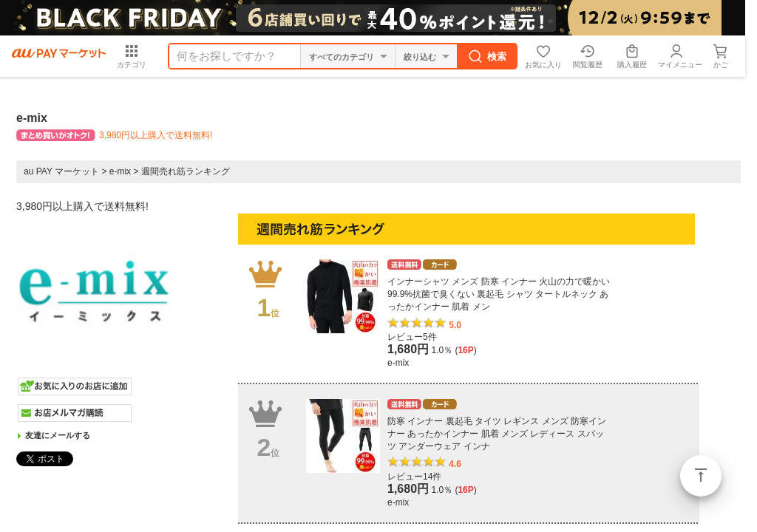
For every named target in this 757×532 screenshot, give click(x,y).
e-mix (120, 171)
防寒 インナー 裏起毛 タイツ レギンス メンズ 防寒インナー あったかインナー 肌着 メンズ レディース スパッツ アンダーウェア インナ (497, 434)
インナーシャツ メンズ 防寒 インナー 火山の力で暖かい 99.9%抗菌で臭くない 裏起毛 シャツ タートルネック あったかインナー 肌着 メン (499, 294)
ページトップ (701, 476)
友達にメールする (58, 435)
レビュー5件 (412, 337)
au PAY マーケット (61, 171)
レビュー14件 (414, 477)
